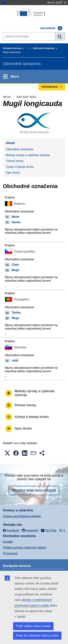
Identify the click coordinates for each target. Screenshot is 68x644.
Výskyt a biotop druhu (20, 167)
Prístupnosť (10, 553)
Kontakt (8, 542)
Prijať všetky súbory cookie (33, 626)
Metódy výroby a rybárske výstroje (28, 155)
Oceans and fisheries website (22, 516)
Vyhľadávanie (60, 36)
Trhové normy (15, 161)
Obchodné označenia (44, 48)
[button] (7, 453)
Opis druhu (13, 173)
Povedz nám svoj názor (34, 491)
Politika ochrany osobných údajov (24, 548)
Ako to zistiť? (57, 2)
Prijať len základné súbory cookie (37, 636)
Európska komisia (12, 48)
